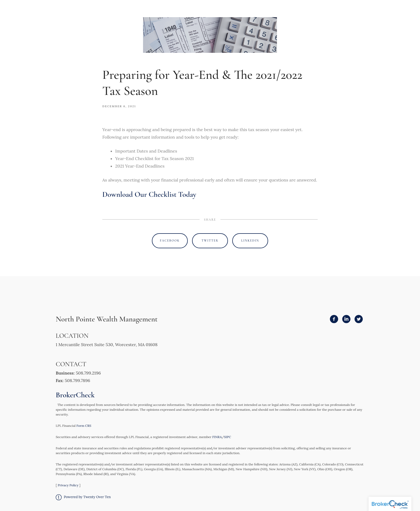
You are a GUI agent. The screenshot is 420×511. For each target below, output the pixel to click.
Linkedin (250, 241)
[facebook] (334, 319)
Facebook (170, 241)
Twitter (210, 241)
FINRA (217, 437)
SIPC (227, 437)
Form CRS (84, 426)
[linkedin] (346, 319)
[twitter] (359, 319)
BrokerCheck (75, 395)
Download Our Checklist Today (149, 194)
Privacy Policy (68, 485)
